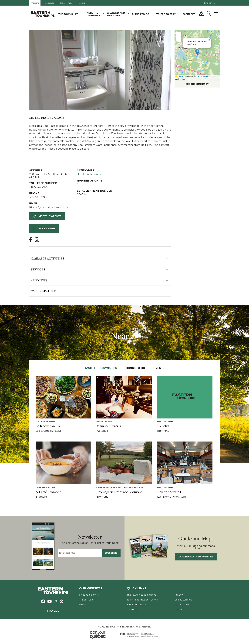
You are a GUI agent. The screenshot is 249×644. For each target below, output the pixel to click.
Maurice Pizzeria (109, 426)
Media (82, 3)
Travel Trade (66, 3)
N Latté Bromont (48, 492)
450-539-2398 (38, 197)
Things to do (141, 14)
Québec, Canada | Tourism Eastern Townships (43, 14)
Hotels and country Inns (92, 174)
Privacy (179, 595)
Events (159, 368)
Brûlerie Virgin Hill (171, 492)
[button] (197, 52)
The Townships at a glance (141, 595)
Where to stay (166, 14)
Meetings (49, 3)
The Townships (68, 14)
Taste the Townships (93, 14)
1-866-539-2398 (39, 187)
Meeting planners (89, 595)
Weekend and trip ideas (116, 14)
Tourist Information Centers (142, 600)
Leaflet (179, 76)
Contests (132, 609)
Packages (189, 14)
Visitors (35, 3)
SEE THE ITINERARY (197, 84)
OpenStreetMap (202, 76)
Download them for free (196, 557)
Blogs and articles (137, 605)
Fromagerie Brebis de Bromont (119, 492)
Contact (179, 609)
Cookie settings (183, 600)
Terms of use (182, 605)
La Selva (163, 426)
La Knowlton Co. (48, 426)
